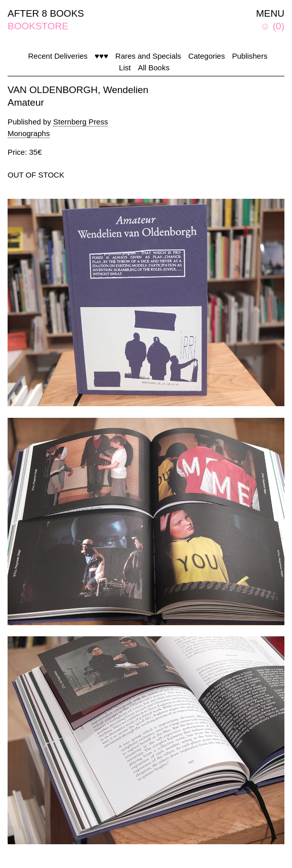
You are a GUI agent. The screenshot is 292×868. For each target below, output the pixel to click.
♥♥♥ (101, 56)
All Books (154, 68)
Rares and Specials (148, 56)
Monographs (29, 133)
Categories (207, 56)
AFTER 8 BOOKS (46, 13)
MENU (270, 13)
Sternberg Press (80, 122)
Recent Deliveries (58, 56)
